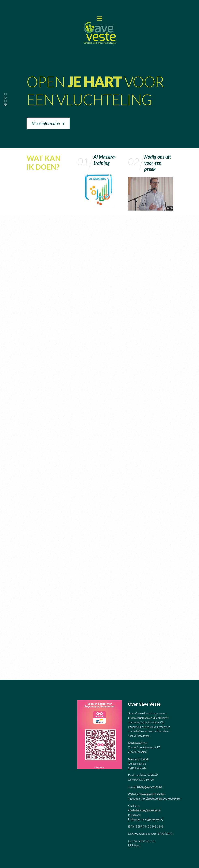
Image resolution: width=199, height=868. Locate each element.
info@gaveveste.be (150, 787)
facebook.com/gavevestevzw (161, 798)
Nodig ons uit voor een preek (158, 163)
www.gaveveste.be (152, 794)
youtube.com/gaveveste (144, 810)
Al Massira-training (105, 160)
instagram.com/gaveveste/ (146, 819)
